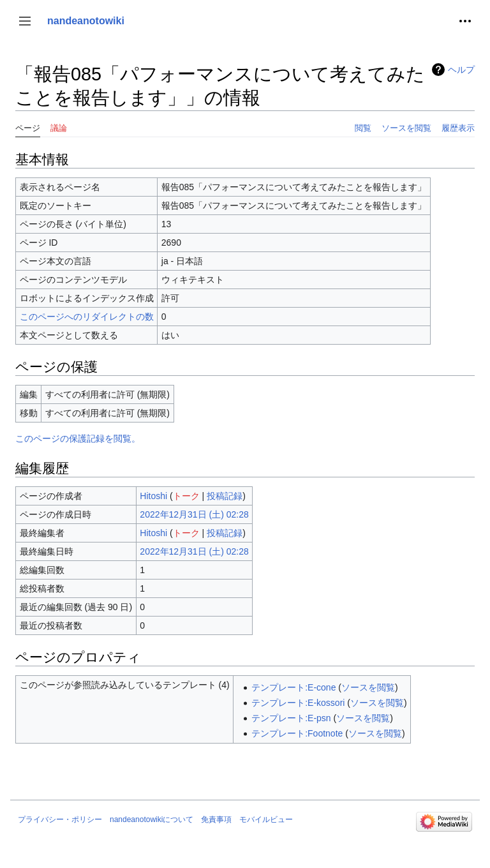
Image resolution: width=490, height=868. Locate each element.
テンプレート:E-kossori (298, 703)
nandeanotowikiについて (152, 819)
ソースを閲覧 (368, 687)
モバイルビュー (266, 819)
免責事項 (216, 819)
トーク (186, 496)
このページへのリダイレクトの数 (87, 317)
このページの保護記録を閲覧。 (78, 438)
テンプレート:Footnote (297, 733)
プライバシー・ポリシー (60, 819)
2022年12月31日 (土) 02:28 (194, 514)
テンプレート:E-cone (293, 687)
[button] (25, 21)
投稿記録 (225, 496)
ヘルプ (461, 70)
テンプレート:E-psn (291, 718)
